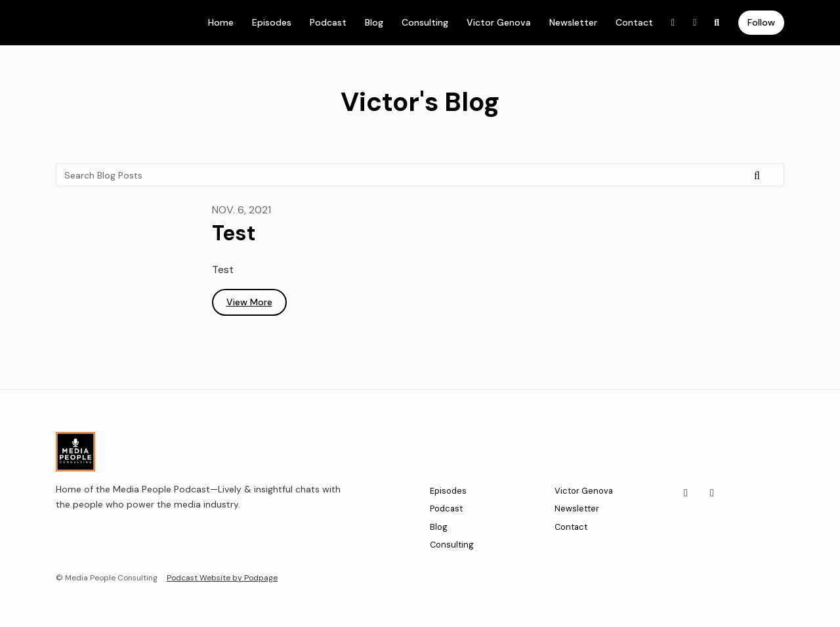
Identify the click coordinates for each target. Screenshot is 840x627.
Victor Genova (499, 22)
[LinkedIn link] (673, 23)
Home (221, 22)
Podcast (328, 22)
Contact (634, 22)
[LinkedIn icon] (686, 493)
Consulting (425, 22)
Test (234, 233)
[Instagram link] (695, 23)
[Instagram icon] (712, 493)
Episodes (272, 22)
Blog (374, 22)
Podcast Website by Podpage (222, 578)
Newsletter (573, 22)
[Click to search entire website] (717, 23)
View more (249, 302)
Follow (761, 22)
